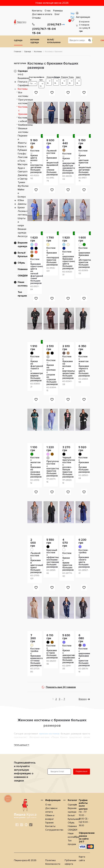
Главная (18, 52)
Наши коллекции (24, 284)
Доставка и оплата (42, 14)
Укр (73, 13)
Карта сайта (82, 859)
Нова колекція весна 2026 (52, 3)
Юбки (21, 200)
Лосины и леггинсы (23, 213)
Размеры (58, 11)
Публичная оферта (70, 862)
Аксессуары (24, 236)
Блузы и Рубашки (22, 148)
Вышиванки (24, 78)
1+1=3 (20, 75)
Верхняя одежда (35, 41)
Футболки (23, 186)
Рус (72, 17)
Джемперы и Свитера (24, 177)
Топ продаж (22, 294)
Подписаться (82, 771)
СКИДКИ (23, 276)
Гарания (49, 823)
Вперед (83, 699)
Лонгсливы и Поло (24, 159)
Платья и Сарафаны (23, 84)
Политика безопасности (53, 862)
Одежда (18, 41)
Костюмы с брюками (23, 111)
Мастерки (23, 164)
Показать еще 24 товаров (61, 687)
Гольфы (22, 154)
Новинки (23, 269)
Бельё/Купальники (54, 41)
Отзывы (36, 18)
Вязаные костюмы (23, 130)
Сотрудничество (54, 830)
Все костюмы (23, 94)
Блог (57, 14)
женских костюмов (49, 734)
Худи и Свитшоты (23, 170)
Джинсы (22, 204)
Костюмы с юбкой (23, 119)
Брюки (21, 208)
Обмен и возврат (50, 817)
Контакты (37, 11)
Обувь (21, 263)
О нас (48, 11)
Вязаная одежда (22, 231)
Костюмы (38, 52)
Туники (21, 182)
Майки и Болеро (22, 193)
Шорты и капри (22, 222)
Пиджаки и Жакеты (22, 139)
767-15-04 (40, 29)
